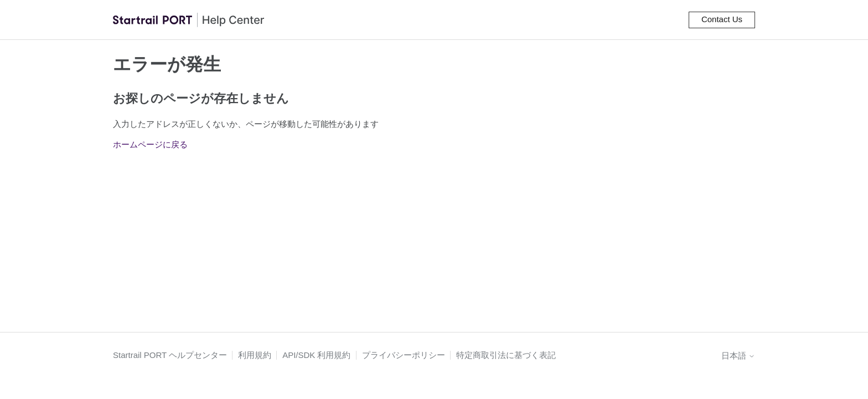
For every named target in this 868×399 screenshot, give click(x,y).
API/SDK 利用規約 (316, 355)
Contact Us (722, 19)
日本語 (738, 355)
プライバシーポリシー (404, 355)
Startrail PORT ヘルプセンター (170, 355)
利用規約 (255, 355)
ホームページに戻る (150, 144)
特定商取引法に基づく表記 (506, 355)
